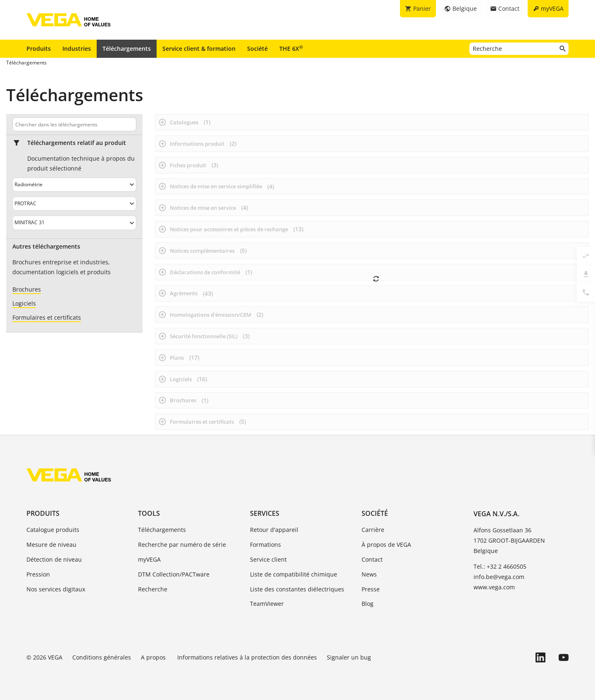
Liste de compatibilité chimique (294, 574)
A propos (154, 657)
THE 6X (291, 48)
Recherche (153, 589)
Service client (268, 559)
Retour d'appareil (274, 530)
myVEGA (149, 559)
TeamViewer (267, 604)
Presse (371, 589)
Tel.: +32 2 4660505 (500, 566)
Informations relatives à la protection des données (247, 657)
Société (257, 49)
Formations (265, 545)
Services (265, 513)
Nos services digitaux (56, 589)
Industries (77, 49)
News (369, 574)
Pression (38, 574)
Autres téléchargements (46, 247)
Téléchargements (127, 49)
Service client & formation (199, 49)
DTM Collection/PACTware (174, 574)
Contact (372, 559)
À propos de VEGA (386, 545)
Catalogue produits (53, 530)
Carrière (373, 530)
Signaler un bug (349, 657)
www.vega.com (494, 587)
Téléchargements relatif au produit (77, 143)
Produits (39, 49)
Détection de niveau (54, 559)
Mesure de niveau (51, 545)
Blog (368, 604)
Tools (149, 513)
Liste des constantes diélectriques (297, 589)
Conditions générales (102, 657)
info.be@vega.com (499, 577)
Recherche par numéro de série (182, 545)
